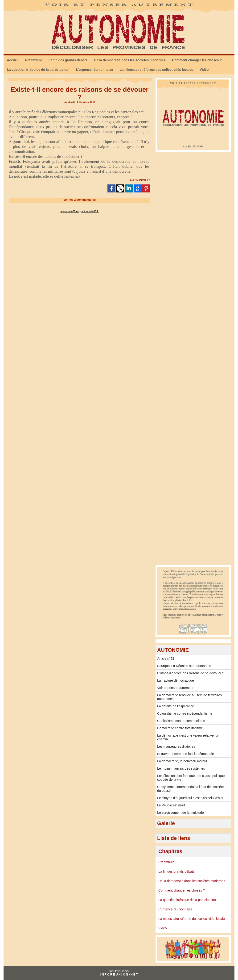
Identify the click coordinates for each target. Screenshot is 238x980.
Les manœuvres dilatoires (176, 746)
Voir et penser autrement (175, 688)
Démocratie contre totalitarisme (180, 728)
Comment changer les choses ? (197, 60)
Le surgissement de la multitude (181, 813)
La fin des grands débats (68, 60)
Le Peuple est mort (171, 805)
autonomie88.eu (70, 211)
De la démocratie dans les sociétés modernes (130, 60)
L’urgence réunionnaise (94, 70)
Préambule (34, 60)
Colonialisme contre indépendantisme (185, 713)
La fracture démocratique (176, 680)
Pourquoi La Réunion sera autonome (184, 666)
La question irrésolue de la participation (38, 70)
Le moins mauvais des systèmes (181, 768)
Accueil (13, 60)
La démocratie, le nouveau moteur (182, 761)
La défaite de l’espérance (176, 706)
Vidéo (204, 70)
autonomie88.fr (90, 211)
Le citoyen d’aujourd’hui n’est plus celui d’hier (190, 798)
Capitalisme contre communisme (181, 721)
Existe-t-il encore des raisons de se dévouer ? (191, 673)
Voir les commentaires (80, 200)
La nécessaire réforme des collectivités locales (156, 70)
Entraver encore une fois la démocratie (185, 754)
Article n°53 (166, 659)
